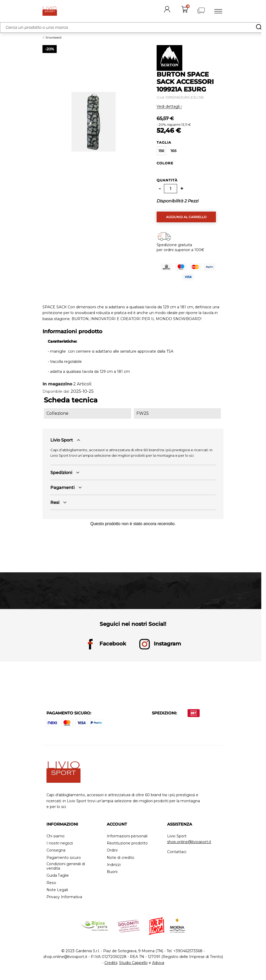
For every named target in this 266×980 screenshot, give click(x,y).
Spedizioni (61, 473)
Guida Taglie (58, 876)
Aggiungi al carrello (186, 217)
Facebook (106, 644)
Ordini (112, 850)
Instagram (160, 644)
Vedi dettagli (169, 106)
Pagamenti (62, 488)
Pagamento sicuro (63, 858)
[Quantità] (171, 189)
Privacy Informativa (64, 897)
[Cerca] (133, 28)
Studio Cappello (133, 963)
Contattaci (177, 852)
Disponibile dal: (56, 391)
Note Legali (57, 890)
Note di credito (121, 858)
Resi (55, 502)
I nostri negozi (60, 843)
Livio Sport (62, 440)
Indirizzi (114, 865)
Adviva (158, 963)
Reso (51, 883)
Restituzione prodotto (127, 843)
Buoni (112, 872)
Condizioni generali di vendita (66, 866)
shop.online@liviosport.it (189, 842)
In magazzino (57, 384)
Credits (111, 963)
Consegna (56, 850)
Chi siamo (55, 836)
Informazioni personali (127, 836)
